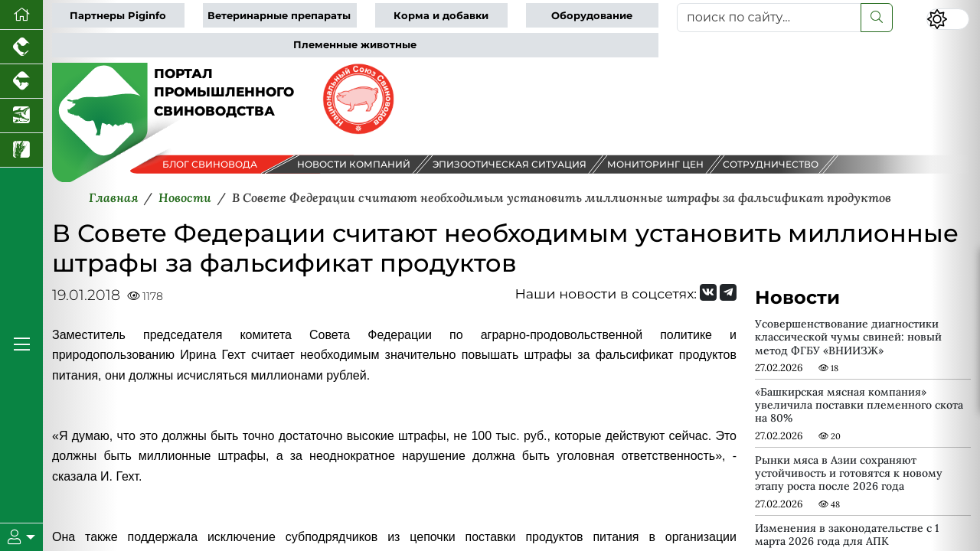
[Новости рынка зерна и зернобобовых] (21, 150)
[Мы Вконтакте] (708, 292)
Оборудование (592, 16)
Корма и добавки (441, 16)
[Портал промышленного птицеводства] (21, 47)
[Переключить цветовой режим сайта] (948, 19)
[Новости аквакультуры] (21, 116)
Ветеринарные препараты (279, 16)
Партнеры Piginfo (118, 16)
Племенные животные (355, 45)
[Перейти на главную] (21, 15)
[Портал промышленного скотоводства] (21, 82)
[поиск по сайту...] (769, 18)
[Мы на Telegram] (728, 292)
